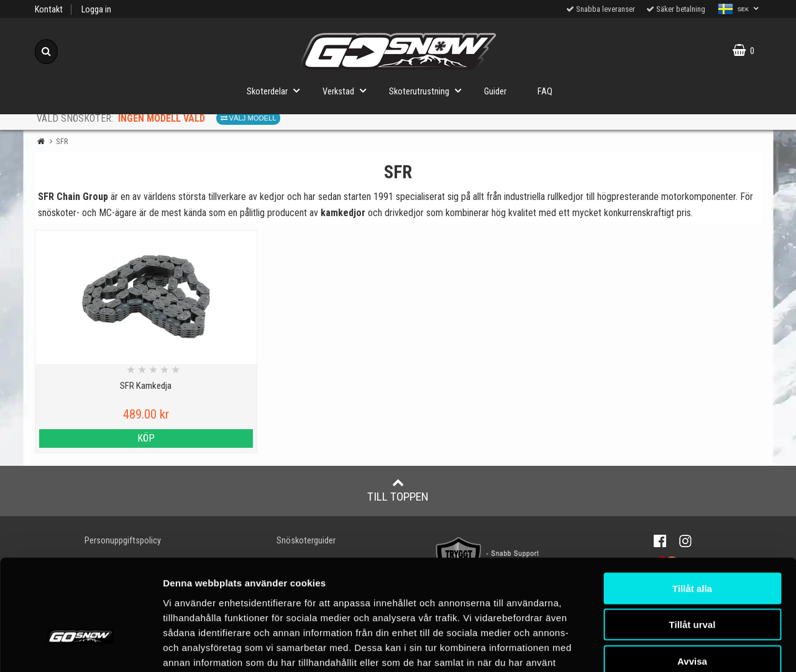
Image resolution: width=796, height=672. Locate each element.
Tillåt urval (693, 545)
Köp (123, 438)
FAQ (545, 92)
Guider (495, 92)
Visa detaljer (736, 647)
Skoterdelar (277, 90)
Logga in (96, 10)
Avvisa (692, 581)
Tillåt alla (692, 508)
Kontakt (49, 10)
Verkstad (348, 90)
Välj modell (249, 118)
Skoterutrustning (429, 90)
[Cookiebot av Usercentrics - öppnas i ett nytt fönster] (80, 648)
